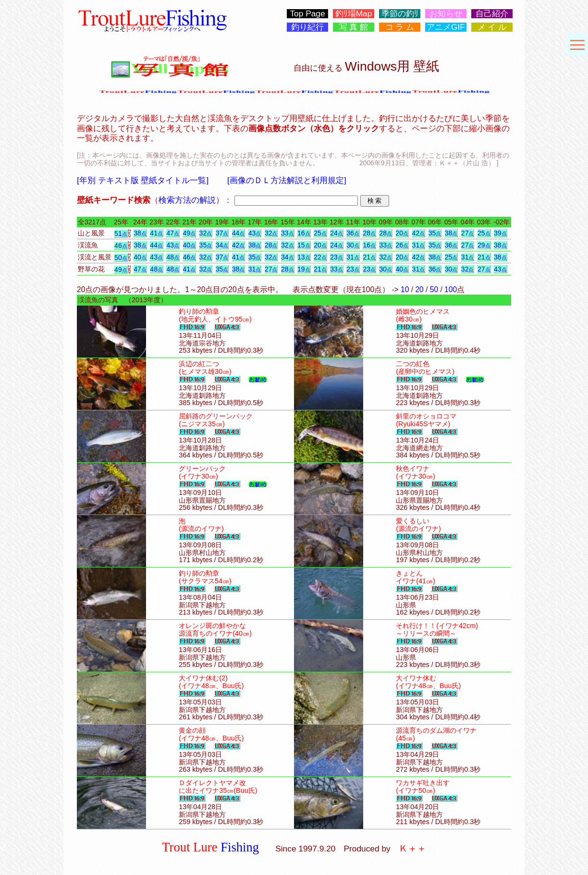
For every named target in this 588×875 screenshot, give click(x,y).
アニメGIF (446, 27)
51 (121, 234)
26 (402, 245)
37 (222, 233)
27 (468, 233)
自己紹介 (492, 14)
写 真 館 (354, 27)
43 (255, 233)
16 (304, 233)
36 (353, 233)
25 (320, 233)
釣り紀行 (307, 27)
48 (173, 257)
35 (435, 233)
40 (190, 245)
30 (353, 245)
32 (206, 233)
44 (239, 233)
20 (402, 233)
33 (288, 233)
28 (369, 233)
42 (419, 233)
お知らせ (446, 14)
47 (173, 233)
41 (156, 233)
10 (405, 290)
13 (304, 257)
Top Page (307, 14)
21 (369, 257)
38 (140, 233)
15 (304, 245)
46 (121, 246)
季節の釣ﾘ (400, 14)
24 (337, 233)
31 (419, 245)
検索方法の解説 (187, 200)
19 (304, 269)
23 (337, 257)
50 (121, 258)
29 (484, 245)
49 (190, 233)
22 (320, 257)
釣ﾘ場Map (354, 14)
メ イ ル (492, 27)
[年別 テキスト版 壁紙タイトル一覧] (143, 180)
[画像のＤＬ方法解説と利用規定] (287, 180)
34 (222, 245)
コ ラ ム (400, 27)
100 (451, 290)
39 (500, 233)
